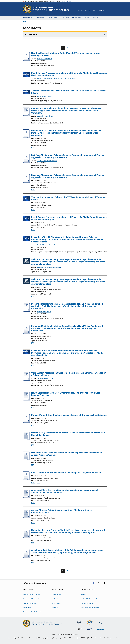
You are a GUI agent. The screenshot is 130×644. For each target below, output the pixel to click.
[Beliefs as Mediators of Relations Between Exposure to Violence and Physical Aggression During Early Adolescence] (26, 162)
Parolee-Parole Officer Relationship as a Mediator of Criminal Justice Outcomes (69, 415)
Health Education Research (46, 245)
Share (107, 12)
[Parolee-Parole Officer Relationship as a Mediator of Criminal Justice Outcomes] (26, 422)
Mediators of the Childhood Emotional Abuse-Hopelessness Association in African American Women (66, 454)
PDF (33, 465)
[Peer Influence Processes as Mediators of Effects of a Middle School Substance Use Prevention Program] (26, 75)
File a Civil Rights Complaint (32, 595)
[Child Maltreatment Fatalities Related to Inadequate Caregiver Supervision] (26, 480)
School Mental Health (44, 96)
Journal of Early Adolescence (47, 161)
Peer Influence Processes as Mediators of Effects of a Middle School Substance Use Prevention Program (69, 74)
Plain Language (42, 638)
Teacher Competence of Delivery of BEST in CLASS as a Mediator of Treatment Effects (69, 92)
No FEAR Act (82, 638)
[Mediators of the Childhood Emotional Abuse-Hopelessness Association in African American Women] (26, 460)
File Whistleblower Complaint (27, 638)
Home (24, 21)
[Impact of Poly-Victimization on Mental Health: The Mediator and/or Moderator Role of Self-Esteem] (26, 440)
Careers (94, 11)
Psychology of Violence (45, 116)
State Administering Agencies (90, 608)
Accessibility (12, 638)
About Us (79, 11)
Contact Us (87, 11)
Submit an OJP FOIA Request (32, 612)
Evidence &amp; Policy (45, 59)
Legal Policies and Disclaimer (68, 638)
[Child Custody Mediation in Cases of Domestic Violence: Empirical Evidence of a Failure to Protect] (26, 380)
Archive (83, 595)
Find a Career (27, 608)
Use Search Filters (31, 35)
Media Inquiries (57, 595)
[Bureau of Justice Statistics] (90, 625)
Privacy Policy (53, 638)
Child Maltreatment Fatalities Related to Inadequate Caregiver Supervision (66, 473)
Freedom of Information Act (97, 638)
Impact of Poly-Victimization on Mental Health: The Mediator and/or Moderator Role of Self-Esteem (69, 434)
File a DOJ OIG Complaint (31, 599)
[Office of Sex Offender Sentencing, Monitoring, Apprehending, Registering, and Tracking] (100, 631)
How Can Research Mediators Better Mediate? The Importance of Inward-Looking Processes (66, 54)
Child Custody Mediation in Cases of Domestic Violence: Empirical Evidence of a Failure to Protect (68, 374)
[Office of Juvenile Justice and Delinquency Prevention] (79, 631)
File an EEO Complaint (30, 603)
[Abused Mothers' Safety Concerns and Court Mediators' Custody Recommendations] (26, 517)
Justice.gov (117, 638)
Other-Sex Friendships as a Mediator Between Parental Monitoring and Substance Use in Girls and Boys (65, 491)
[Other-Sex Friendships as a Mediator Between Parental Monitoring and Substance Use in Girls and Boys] (26, 497)
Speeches (55, 608)
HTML (33, 147)
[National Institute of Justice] (100, 624)
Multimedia (55, 599)
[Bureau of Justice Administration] (79, 624)
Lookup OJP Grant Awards (89, 599)
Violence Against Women (46, 378)
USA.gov (109, 638)
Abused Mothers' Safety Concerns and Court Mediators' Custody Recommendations (62, 511)
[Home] (51, 9)
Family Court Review (44, 312)
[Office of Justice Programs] (27, 9)
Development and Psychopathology (49, 267)
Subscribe (101, 11)
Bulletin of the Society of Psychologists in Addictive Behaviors (58, 78)
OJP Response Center (88, 603)
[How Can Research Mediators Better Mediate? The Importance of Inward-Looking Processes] (26, 60)
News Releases (57, 603)
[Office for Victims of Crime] (90, 631)
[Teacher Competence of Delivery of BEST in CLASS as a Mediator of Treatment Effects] (26, 92)
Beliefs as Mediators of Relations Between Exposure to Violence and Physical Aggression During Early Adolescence (68, 156)
